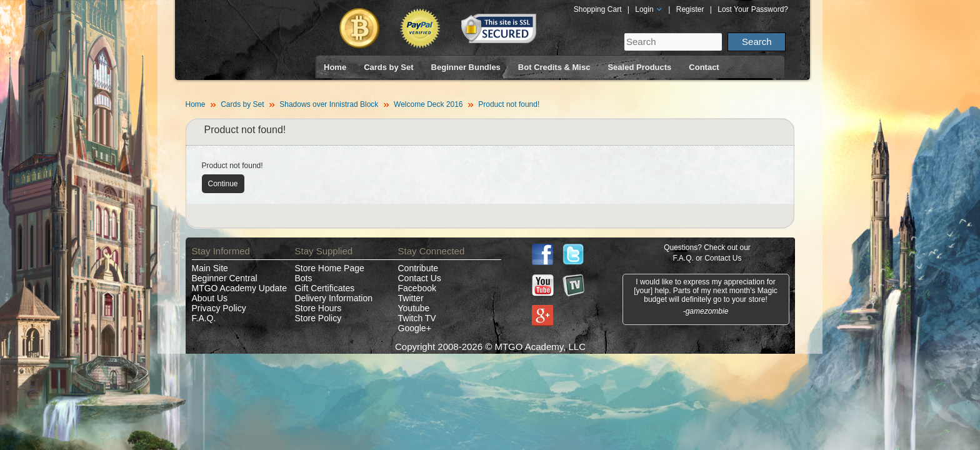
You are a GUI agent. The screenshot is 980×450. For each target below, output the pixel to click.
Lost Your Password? (753, 9)
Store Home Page (330, 268)
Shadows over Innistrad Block (329, 104)
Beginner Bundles (466, 67)
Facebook (417, 288)
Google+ (415, 328)
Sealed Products (639, 67)
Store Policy (318, 318)
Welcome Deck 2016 (428, 104)
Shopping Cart (598, 9)
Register (690, 9)
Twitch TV (417, 318)
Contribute (418, 268)
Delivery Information (334, 298)
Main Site (210, 268)
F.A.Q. (204, 318)
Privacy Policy (219, 308)
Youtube (414, 308)
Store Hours (318, 308)
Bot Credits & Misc (554, 67)
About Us (210, 298)
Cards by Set (388, 67)
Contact (704, 67)
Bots (304, 278)
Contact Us (420, 278)
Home (335, 67)
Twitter (411, 298)
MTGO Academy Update (240, 288)
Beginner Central (225, 278)
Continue (223, 184)
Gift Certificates (325, 288)
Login (649, 9)
